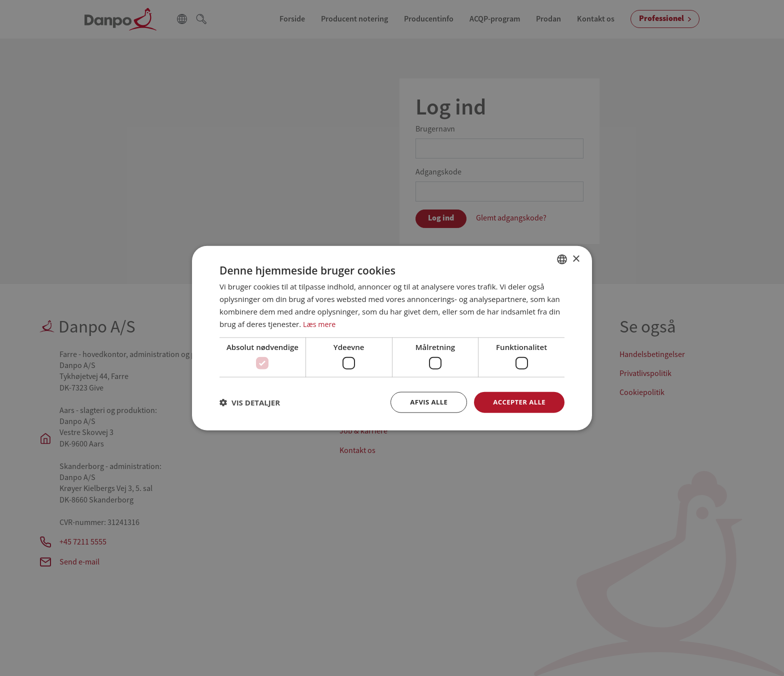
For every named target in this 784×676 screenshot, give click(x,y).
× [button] (576, 258)
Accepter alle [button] (518, 402)
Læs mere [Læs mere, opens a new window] (320, 323)
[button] (250, 402)
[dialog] (392, 338)
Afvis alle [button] (424, 402)
